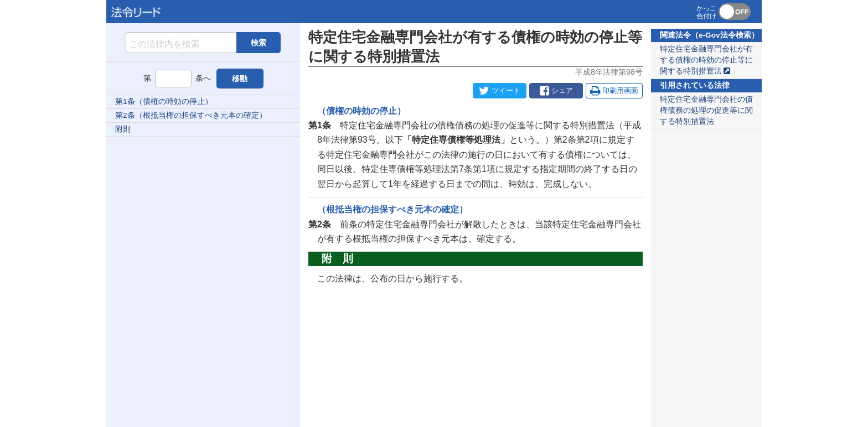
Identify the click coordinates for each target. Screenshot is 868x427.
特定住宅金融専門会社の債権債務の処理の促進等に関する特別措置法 (706, 110)
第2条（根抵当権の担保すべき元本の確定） (191, 115)
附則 (123, 129)
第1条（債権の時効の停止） (164, 101)
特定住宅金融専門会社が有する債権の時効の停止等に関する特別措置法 (706, 60)
